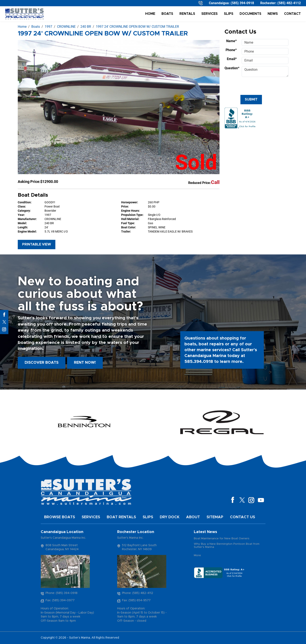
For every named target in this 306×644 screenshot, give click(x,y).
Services (210, 14)
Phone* (231, 50)
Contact (292, 14)
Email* (232, 59)
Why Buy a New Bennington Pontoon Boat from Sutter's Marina (227, 546)
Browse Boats (60, 517)
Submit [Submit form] (251, 99)
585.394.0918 (199, 362)
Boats (167, 14)
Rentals (187, 14)
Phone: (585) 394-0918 (62, 593)
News (273, 14)
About (193, 517)
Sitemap (215, 517)
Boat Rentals (121, 517)
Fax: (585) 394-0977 (60, 600)
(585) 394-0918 (242, 3)
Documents (250, 14)
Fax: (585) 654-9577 (136, 600)
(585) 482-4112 (289, 3)
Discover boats (42, 363)
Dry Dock (170, 517)
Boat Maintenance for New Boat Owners (222, 539)
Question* (232, 68)
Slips (229, 14)
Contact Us (243, 517)
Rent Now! (85, 363)
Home (150, 14)
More (197, 555)
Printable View (37, 244)
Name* (231, 41)
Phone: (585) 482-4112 (138, 593)
